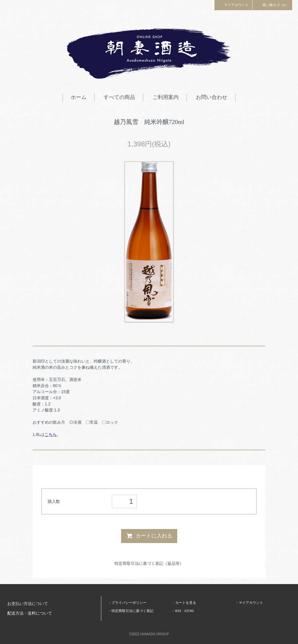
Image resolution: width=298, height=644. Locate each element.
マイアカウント (233, 5)
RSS (178, 611)
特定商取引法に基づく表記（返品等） (149, 563)
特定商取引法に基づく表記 (132, 611)
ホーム (79, 97)
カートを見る (186, 603)
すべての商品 (119, 97)
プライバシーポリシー (129, 603)
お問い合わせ (212, 97)
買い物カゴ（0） (272, 5)
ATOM (189, 611)
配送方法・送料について (30, 613)
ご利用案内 (166, 97)
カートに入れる (149, 536)
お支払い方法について (28, 604)
